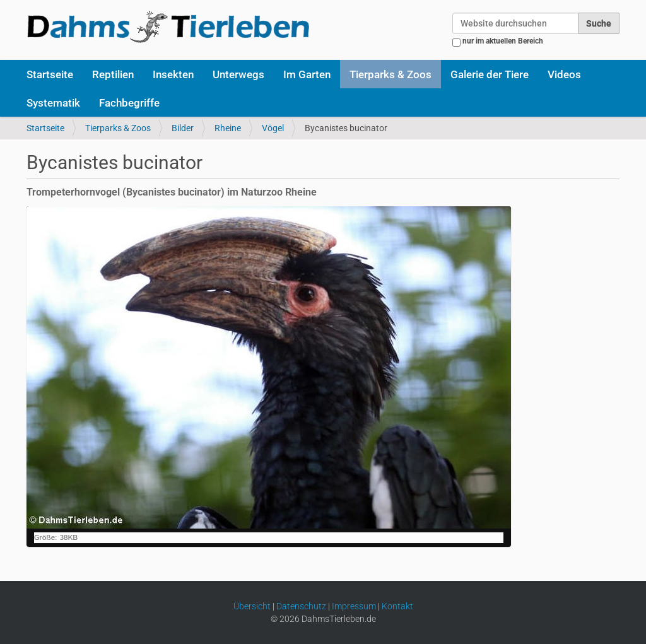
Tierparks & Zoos (391, 74)
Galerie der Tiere (490, 74)
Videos (564, 74)
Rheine (228, 128)
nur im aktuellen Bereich (503, 41)
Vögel (273, 128)
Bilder (183, 128)
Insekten (173, 74)
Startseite (50, 74)
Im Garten (307, 74)
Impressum (354, 606)
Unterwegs (238, 74)
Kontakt (397, 606)
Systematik (53, 103)
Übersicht (252, 606)
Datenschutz (301, 606)
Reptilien (113, 74)
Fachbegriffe (129, 103)
